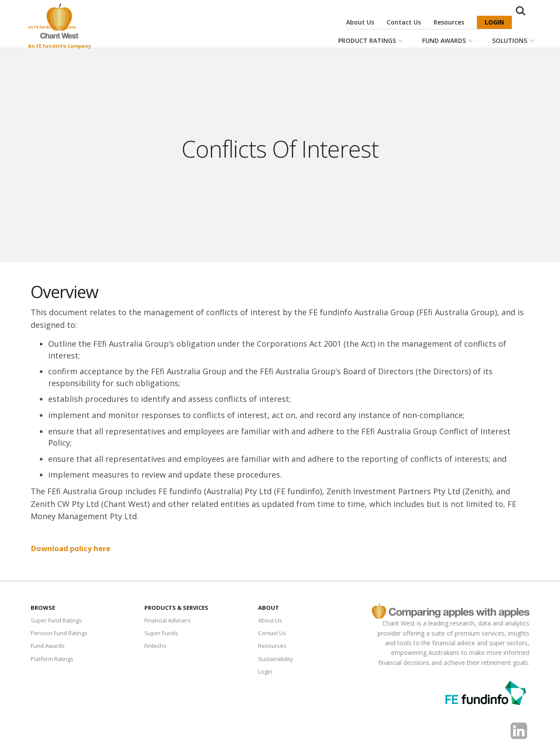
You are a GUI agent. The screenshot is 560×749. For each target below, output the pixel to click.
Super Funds (162, 634)
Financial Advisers (169, 621)
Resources (449, 22)
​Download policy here (73, 548)
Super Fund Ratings (58, 621)
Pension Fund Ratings (61, 634)
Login (494, 22)
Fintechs (156, 647)
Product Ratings (367, 40)
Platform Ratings (54, 661)
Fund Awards (444, 40)
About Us (360, 22)
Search (524, 23)
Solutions (510, 40)
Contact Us (404, 22)
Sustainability (276, 661)
